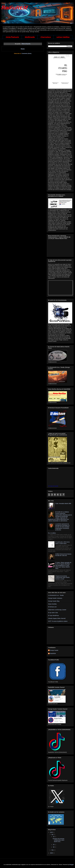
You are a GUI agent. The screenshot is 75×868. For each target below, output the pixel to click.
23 (54, 845)
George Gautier (54, 650)
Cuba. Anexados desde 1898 (63, 503)
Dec (53, 850)
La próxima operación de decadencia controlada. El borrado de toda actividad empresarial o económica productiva (62, 527)
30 (54, 847)
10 (54, 837)
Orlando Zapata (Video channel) (57, 618)
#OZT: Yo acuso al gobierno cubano (58, 621)
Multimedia (30, 37)
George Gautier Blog (54, 601)
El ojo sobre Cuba (53, 613)
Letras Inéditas (63, 37)
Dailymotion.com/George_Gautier (57, 610)
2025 (52, 832)
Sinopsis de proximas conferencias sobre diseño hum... (58, 840)
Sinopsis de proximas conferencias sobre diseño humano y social (62, 577)
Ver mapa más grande (53, 486)
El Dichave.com (52, 607)
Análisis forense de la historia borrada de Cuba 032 (63, 555)
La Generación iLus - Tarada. (56, 595)
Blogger (72, 865)
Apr (53, 834)
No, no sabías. (52, 533)
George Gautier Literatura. (55, 598)
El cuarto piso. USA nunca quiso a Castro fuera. (62, 543)
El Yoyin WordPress (54, 616)
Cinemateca (45, 37)
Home (23, 49)
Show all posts (26, 44)
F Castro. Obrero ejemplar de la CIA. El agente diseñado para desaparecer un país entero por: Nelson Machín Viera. (63, 565)
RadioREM (14, 8)
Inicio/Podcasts (12, 37)
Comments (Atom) (26, 53)
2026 (52, 853)
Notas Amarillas (52, 604)
